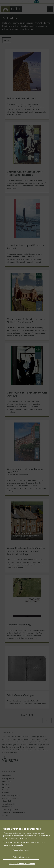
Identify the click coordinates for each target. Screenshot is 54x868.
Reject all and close (21, 857)
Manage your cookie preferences (22, 829)
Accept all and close (21, 850)
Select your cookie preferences (22, 864)
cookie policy (19, 845)
